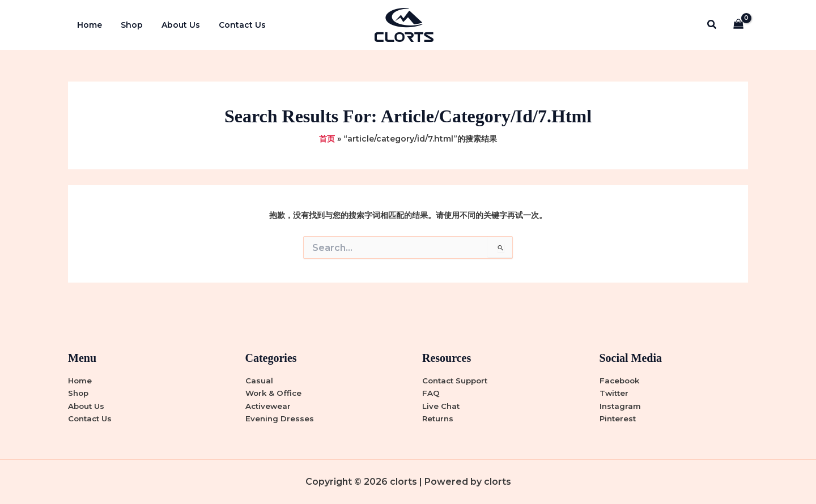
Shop (128, 25)
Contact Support (457, 379)
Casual (259, 379)
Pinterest (619, 418)
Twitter (615, 392)
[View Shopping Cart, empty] (739, 25)
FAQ (431, 392)
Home (88, 25)
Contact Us (233, 25)
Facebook (621, 379)
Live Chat (442, 405)
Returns (439, 418)
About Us (174, 25)
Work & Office (275, 392)
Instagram (621, 405)
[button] (712, 25)
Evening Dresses (280, 418)
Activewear (269, 405)
